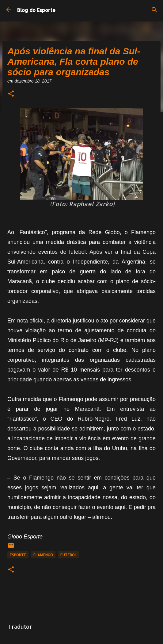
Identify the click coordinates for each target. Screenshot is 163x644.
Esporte (18, 555)
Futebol (68, 555)
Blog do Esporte (36, 10)
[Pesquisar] (154, 10)
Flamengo (43, 555)
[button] (11, 94)
